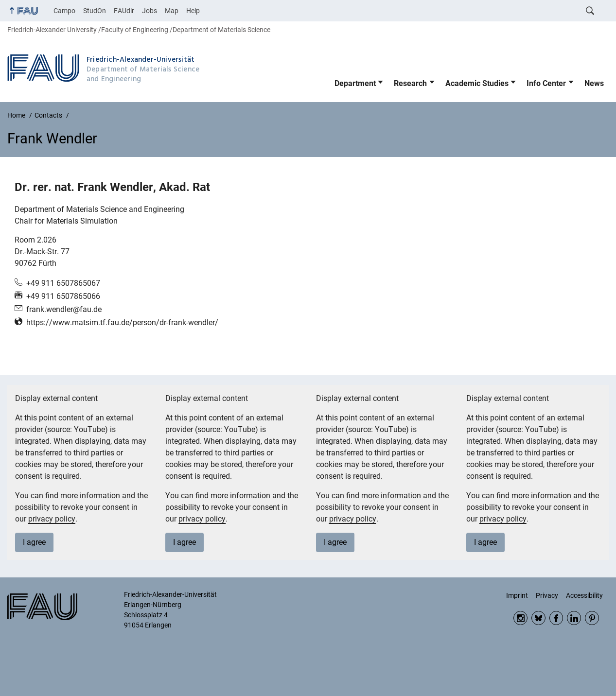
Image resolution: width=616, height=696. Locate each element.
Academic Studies (477, 83)
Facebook (556, 618)
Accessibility (584, 595)
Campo (64, 11)
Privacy (547, 595)
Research (410, 83)
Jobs (150, 11)
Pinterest (592, 618)
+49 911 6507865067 (63, 283)
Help (193, 11)
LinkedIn (574, 618)
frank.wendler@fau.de (64, 309)
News (594, 83)
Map (172, 11)
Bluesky (538, 618)
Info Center (546, 83)
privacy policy (52, 519)
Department (355, 83)
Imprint (517, 595)
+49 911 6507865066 (63, 296)
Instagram (520, 618)
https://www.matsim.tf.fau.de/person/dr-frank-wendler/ (122, 322)
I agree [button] (34, 542)
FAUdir (124, 11)
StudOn (95, 11)
